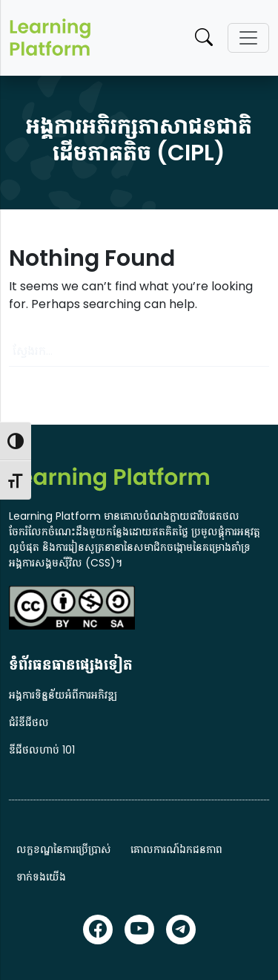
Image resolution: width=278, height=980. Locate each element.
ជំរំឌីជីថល (29, 722)
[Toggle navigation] (248, 38)
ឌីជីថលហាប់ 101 (42, 750)
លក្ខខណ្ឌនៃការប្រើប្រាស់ (64, 849)
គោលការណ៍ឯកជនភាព (176, 849)
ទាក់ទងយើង (41, 877)
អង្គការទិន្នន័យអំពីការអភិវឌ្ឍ (63, 695)
